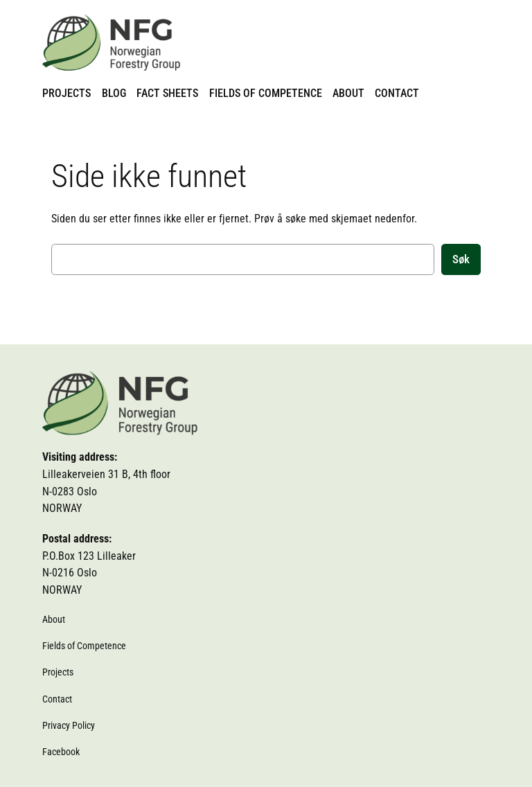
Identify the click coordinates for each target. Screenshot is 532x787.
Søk (461, 259)
